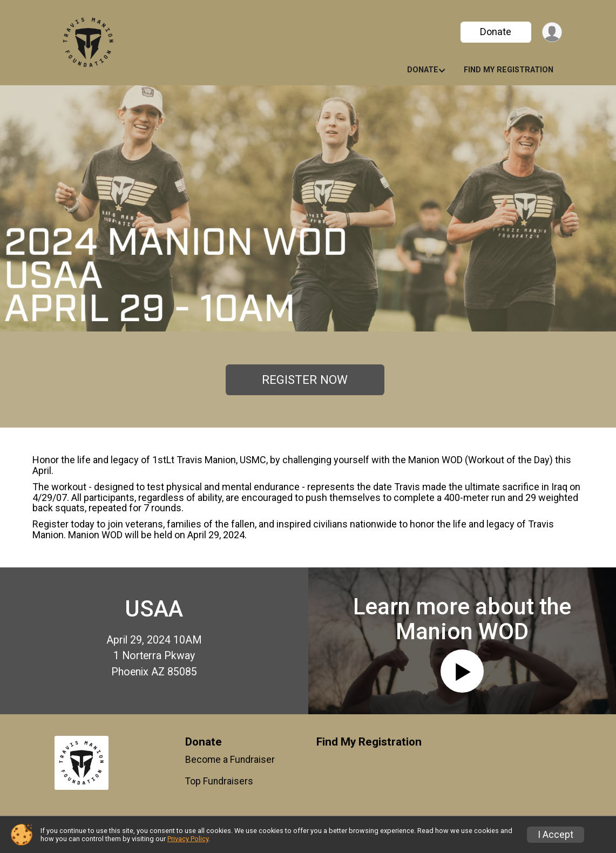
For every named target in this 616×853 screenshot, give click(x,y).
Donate (496, 32)
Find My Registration (509, 70)
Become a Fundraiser (230, 760)
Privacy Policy (188, 839)
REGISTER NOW (305, 380)
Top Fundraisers (219, 781)
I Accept (556, 835)
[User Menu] (552, 32)
